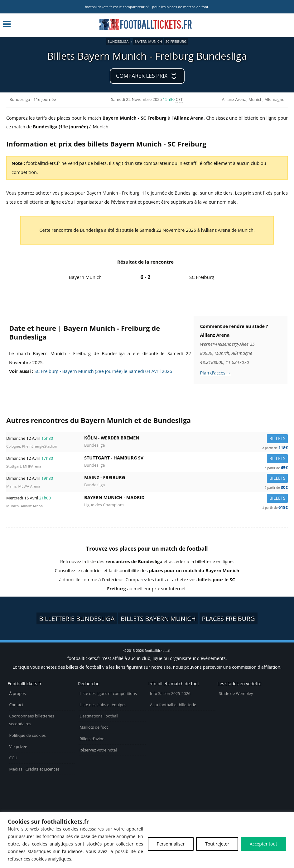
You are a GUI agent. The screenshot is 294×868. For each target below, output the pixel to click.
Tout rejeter (217, 844)
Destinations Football (99, 716)
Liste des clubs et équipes (103, 705)
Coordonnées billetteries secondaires (32, 720)
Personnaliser (171, 844)
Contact (16, 705)
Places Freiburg (229, 618)
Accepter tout (263, 844)
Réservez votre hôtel (98, 750)
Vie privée (18, 747)
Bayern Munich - (186, 499)
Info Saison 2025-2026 (170, 694)
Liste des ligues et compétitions (108, 694)
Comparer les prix (142, 76)
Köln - (186, 439)
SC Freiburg (176, 41)
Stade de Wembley (236, 694)
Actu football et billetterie (173, 705)
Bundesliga (118, 41)
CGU (13, 758)
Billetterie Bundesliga (77, 618)
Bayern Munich (148, 41)
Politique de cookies (28, 735)
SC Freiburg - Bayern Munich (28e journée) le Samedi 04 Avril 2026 (103, 371)
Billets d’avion (92, 739)
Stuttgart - (186, 459)
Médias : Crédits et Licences (34, 769)
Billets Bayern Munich (158, 618)
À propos (18, 694)
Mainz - (186, 479)
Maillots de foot (94, 727)
